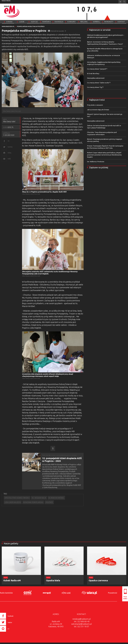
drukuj (9, 153)
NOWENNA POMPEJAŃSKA (33, 502)
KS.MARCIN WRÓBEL (56, 498)
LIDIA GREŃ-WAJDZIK (13, 502)
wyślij (9, 159)
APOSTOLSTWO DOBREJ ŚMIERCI (17, 498)
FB (8, 141)
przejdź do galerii (57, 31)
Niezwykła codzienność (96, 78)
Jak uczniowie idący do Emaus (98, 110)
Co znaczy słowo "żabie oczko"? (99, 83)
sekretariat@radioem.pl (82, 624)
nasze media (6, 1)
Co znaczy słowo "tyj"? (95, 87)
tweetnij (10, 147)
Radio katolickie (6, 593)
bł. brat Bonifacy (93, 73)
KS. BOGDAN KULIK (39, 498)
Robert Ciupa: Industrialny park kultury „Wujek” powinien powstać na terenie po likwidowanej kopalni (104, 155)
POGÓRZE (49, 502)
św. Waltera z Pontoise (96, 162)
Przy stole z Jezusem (95, 105)
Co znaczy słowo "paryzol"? (97, 69)
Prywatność (113, 593)
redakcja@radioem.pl (82, 619)
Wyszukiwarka (124, 2)
